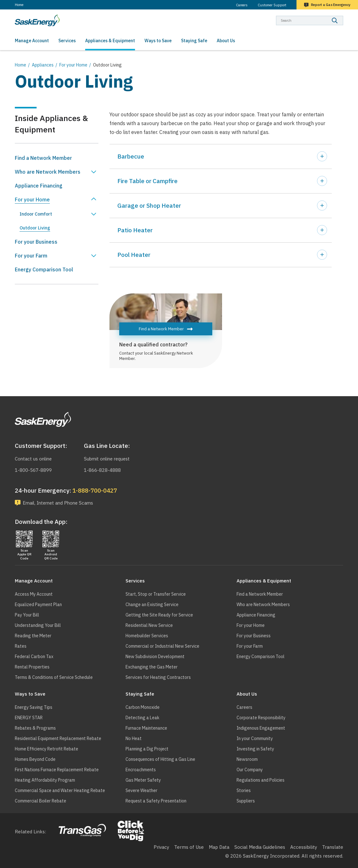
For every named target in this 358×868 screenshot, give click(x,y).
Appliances (43, 65)
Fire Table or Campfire (147, 181)
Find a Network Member (161, 329)
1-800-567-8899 (33, 470)
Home (19, 5)
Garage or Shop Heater (149, 205)
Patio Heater (135, 230)
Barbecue (131, 156)
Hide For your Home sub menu (94, 200)
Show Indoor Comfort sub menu (94, 214)
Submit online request (108, 459)
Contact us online (34, 459)
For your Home (73, 65)
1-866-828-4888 (102, 470)
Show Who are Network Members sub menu (94, 172)
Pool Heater (134, 255)
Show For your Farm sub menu (94, 256)
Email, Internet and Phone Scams (60, 503)
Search (343, 16)
